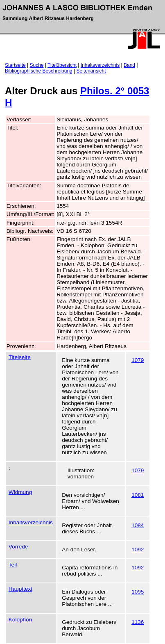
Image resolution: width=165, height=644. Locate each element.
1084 (138, 525)
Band (129, 65)
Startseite (15, 65)
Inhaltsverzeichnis (100, 65)
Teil (13, 565)
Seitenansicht (91, 71)
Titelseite (20, 357)
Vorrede (18, 547)
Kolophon (20, 620)
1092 (138, 550)
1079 (138, 360)
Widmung (20, 492)
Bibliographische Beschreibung (39, 71)
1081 (138, 495)
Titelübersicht (62, 65)
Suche (37, 65)
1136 (138, 622)
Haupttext (20, 589)
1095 (138, 592)
